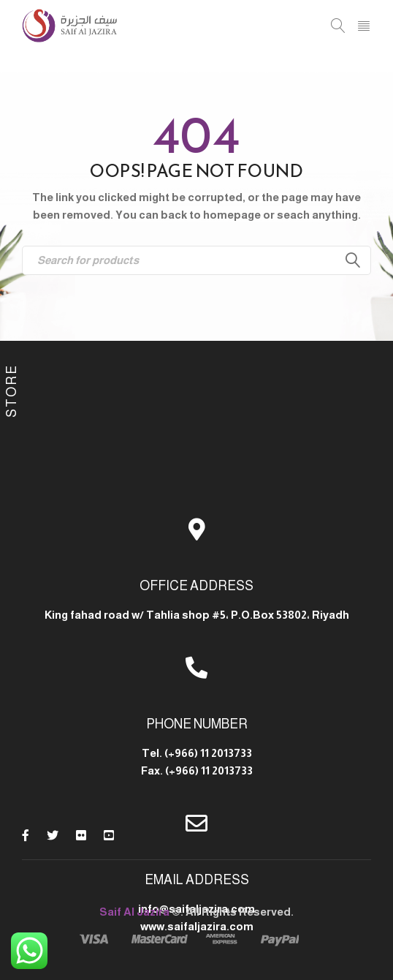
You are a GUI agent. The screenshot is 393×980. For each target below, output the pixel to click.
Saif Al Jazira (134, 912)
